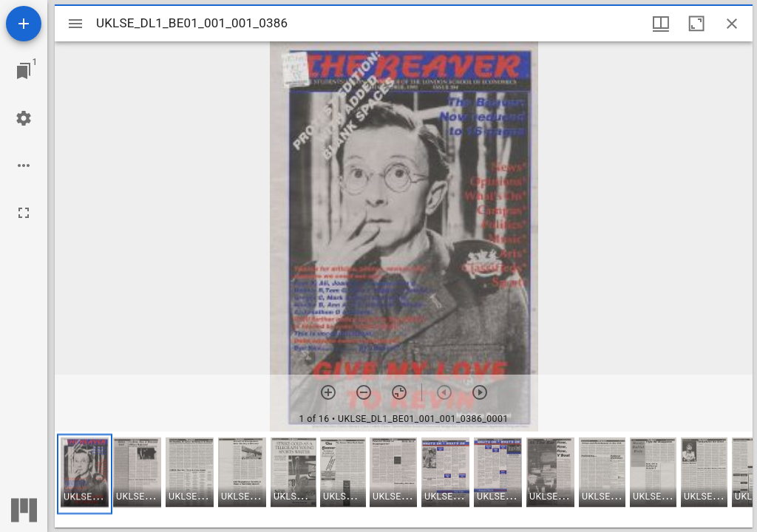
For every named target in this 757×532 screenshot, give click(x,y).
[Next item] (480, 392)
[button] (85, 474)
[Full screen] (24, 213)
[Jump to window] (24, 71)
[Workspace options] (24, 166)
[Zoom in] (328, 392)
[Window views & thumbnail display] (661, 24)
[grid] (404, 480)
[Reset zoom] (399, 392)
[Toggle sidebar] (75, 24)
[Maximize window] (696, 24)
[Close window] (732, 24)
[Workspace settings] (24, 118)
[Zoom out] (364, 392)
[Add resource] (24, 24)
